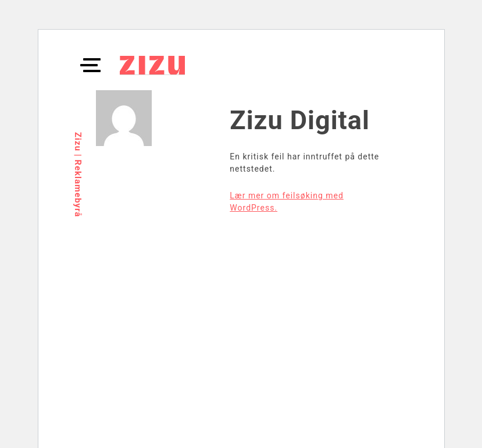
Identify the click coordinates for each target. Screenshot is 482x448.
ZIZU (152, 65)
